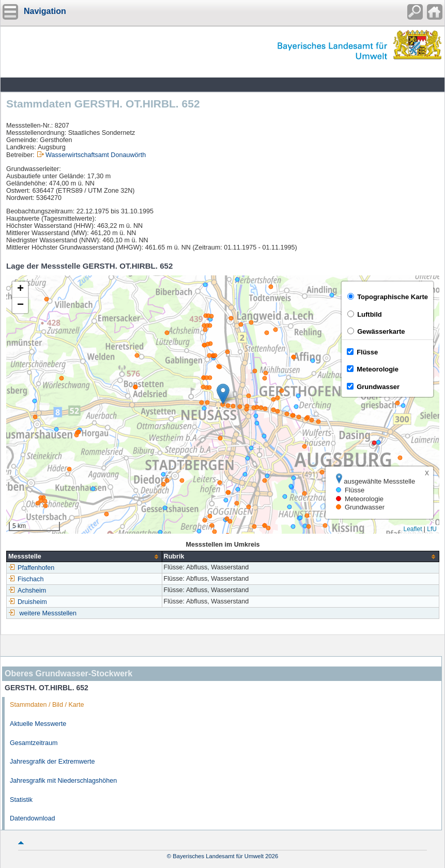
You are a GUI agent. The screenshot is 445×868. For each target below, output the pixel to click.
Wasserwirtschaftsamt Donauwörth (96, 155)
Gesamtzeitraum (34, 743)
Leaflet (412, 529)
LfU (432, 529)
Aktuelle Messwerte (38, 724)
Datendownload (33, 818)
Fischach (26, 579)
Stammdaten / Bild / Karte (47, 705)
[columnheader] (85, 557)
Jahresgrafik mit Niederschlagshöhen (63, 781)
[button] (223, 394)
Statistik (21, 800)
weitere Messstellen (48, 613)
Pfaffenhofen (31, 568)
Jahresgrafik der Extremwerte (52, 762)
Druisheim (28, 602)
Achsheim (27, 591)
